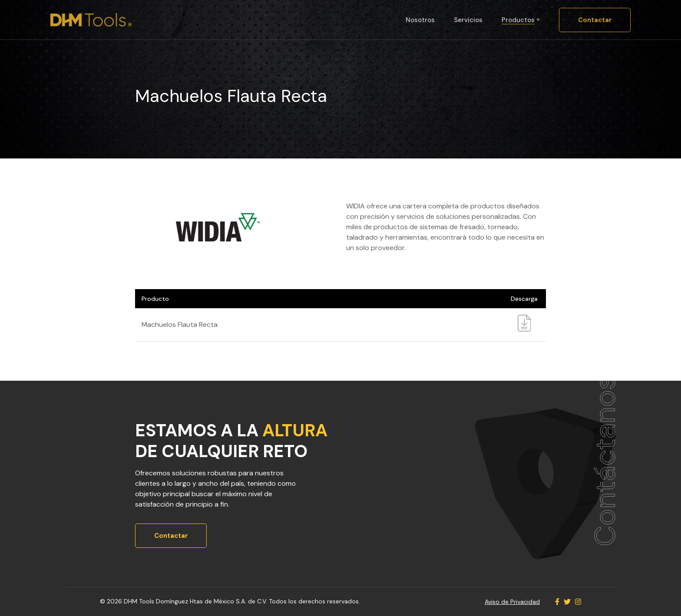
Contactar (595, 20)
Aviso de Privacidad (512, 602)
